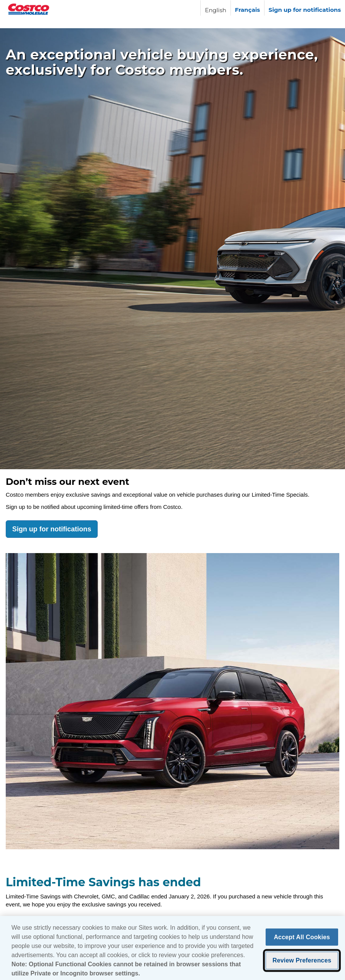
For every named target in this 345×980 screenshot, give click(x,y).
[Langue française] (247, 8)
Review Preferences (302, 962)
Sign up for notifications (52, 529)
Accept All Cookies (302, 939)
